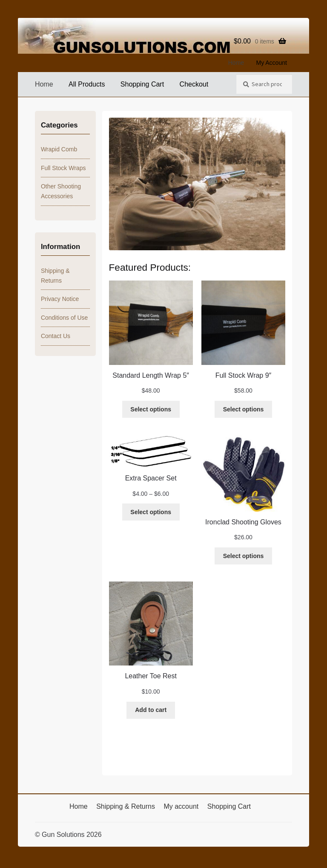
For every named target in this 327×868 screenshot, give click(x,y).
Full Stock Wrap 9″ (244, 375)
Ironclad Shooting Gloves (243, 522)
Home (236, 63)
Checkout (194, 84)
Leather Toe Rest (151, 676)
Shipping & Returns (126, 806)
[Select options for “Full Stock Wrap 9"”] (243, 409)
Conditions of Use (65, 318)
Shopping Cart (142, 84)
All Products (87, 84)
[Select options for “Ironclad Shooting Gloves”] (243, 556)
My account (181, 806)
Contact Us (56, 336)
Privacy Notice (60, 299)
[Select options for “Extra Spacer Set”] (151, 512)
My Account (272, 63)
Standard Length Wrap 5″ (151, 375)
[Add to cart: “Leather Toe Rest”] (151, 710)
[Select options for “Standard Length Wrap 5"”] (151, 409)
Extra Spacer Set (151, 478)
